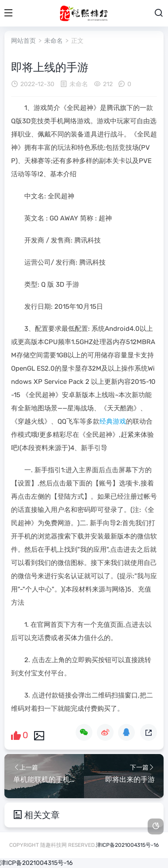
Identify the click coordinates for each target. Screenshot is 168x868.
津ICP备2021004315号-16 (127, 845)
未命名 (53, 41)
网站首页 (23, 41)
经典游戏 (113, 421)
